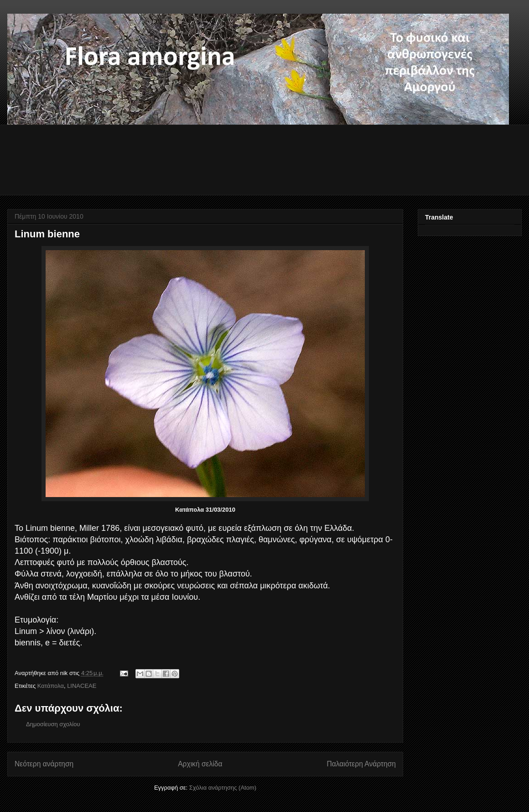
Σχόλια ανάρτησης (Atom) (223, 788)
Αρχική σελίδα (200, 764)
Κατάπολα (51, 686)
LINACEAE (82, 686)
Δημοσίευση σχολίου (53, 724)
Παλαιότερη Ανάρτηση (361, 764)
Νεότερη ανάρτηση (44, 764)
